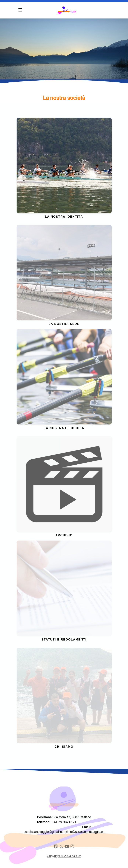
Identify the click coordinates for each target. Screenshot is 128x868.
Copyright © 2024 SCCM (64, 856)
